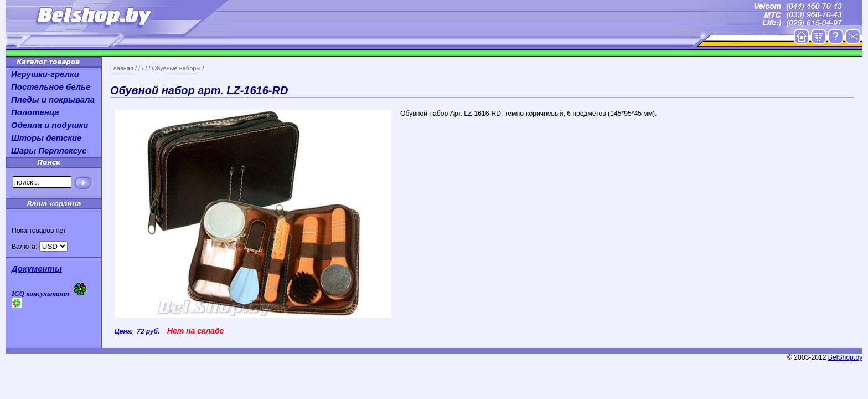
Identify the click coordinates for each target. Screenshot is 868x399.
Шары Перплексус (49, 150)
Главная (122, 68)
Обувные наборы (177, 68)
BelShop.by (845, 357)
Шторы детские (46, 138)
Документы (37, 268)
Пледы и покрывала (53, 99)
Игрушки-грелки (45, 74)
